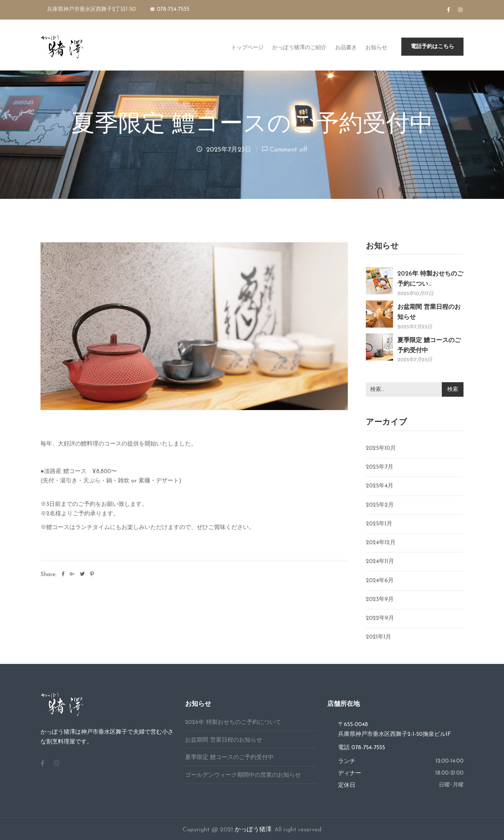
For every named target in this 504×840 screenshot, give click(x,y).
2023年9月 (380, 600)
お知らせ (376, 47)
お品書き (346, 47)
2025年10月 (381, 448)
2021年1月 (379, 637)
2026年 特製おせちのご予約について (233, 722)
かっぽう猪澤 (253, 830)
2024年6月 (380, 581)
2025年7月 (380, 467)
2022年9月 (380, 618)
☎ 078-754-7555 (170, 10)
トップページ (247, 47)
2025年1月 (379, 524)
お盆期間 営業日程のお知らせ (224, 740)
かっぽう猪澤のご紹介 (299, 47)
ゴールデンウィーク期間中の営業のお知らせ (243, 775)
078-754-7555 (368, 748)
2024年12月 (381, 543)
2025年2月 (380, 505)
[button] (432, 47)
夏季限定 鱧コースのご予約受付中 (229, 758)
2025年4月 (380, 486)
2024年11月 (380, 562)
